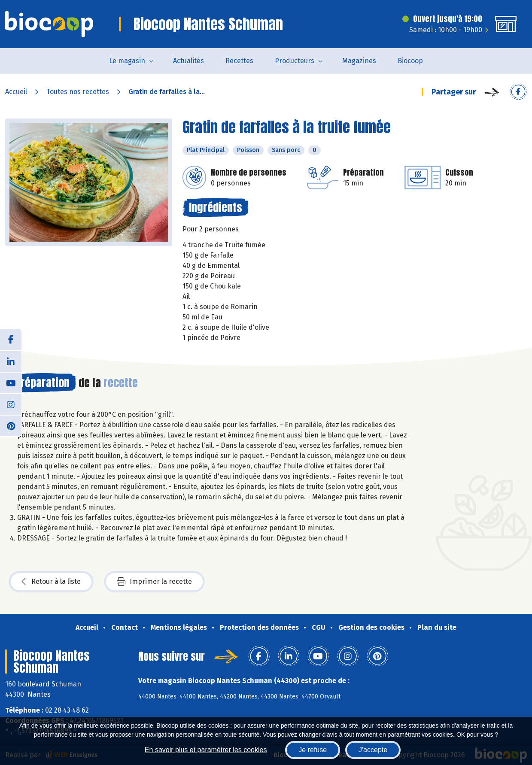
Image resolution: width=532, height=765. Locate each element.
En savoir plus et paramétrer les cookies (206, 750)
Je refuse (313, 750)
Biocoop (410, 61)
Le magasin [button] (127, 61)
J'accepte (373, 750)
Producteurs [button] (295, 61)
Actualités (188, 61)
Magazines (359, 61)
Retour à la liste (51, 582)
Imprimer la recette (154, 582)
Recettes (239, 61)
